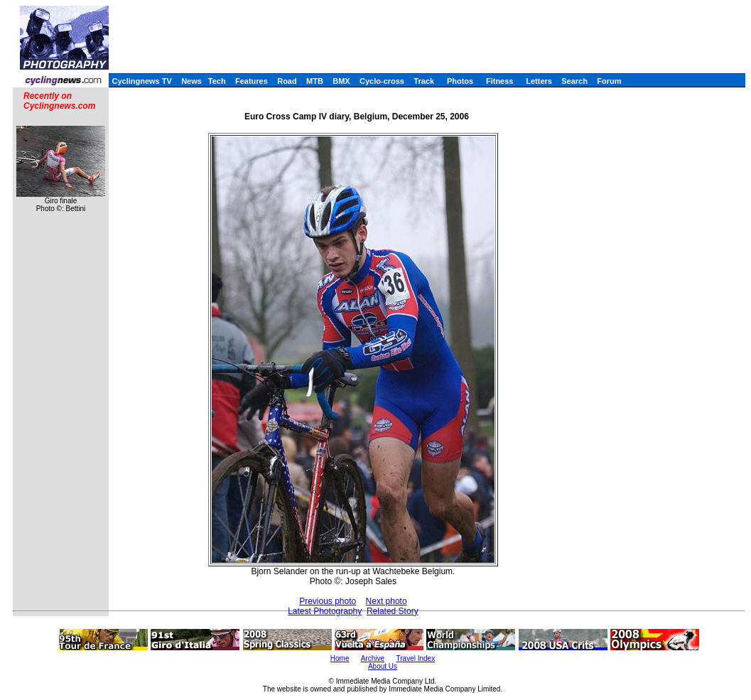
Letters (539, 81)
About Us (383, 666)
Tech (217, 81)
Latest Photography (325, 611)
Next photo (387, 601)
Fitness (500, 81)
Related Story (393, 611)
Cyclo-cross (382, 81)
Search (574, 81)
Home (340, 658)
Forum (609, 81)
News (191, 81)
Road (287, 81)
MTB (315, 81)
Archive (373, 658)
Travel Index (416, 658)
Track (424, 81)
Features (252, 81)
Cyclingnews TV (141, 81)
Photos (460, 81)
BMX (341, 81)
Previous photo (328, 601)
